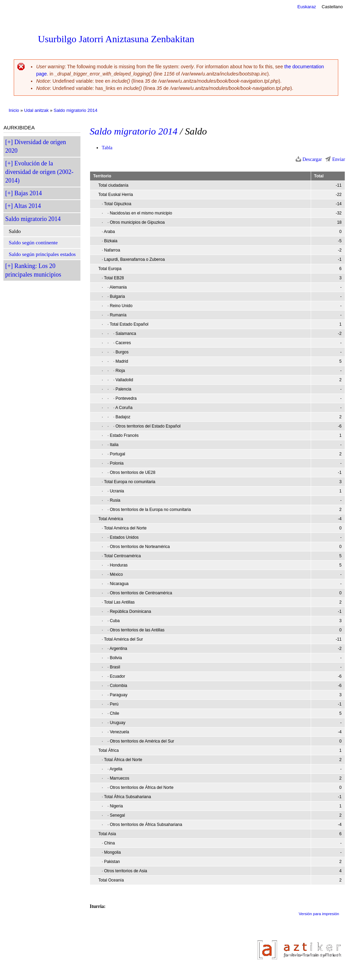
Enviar (338, 159)
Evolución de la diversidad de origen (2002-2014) (39, 172)
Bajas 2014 (28, 193)
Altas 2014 (27, 206)
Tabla (107, 148)
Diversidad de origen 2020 (36, 146)
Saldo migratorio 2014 (75, 110)
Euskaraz (307, 7)
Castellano (332, 7)
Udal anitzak (36, 110)
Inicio (14, 110)
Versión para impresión (319, 914)
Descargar (312, 159)
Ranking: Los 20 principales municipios (33, 270)
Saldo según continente (33, 242)
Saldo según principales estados (42, 254)
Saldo (15, 231)
